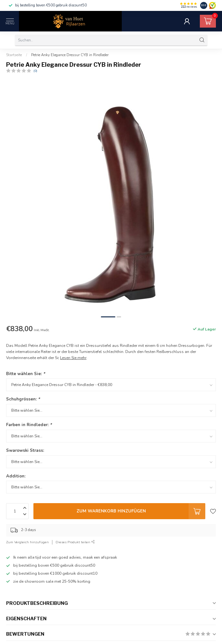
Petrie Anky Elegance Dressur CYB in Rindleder (70, 55)
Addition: (16, 476)
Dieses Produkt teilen (75, 542)
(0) (35, 71)
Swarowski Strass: (25, 451)
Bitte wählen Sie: (26, 374)
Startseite (14, 55)
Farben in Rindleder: (29, 425)
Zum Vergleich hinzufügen (27, 542)
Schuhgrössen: (23, 399)
